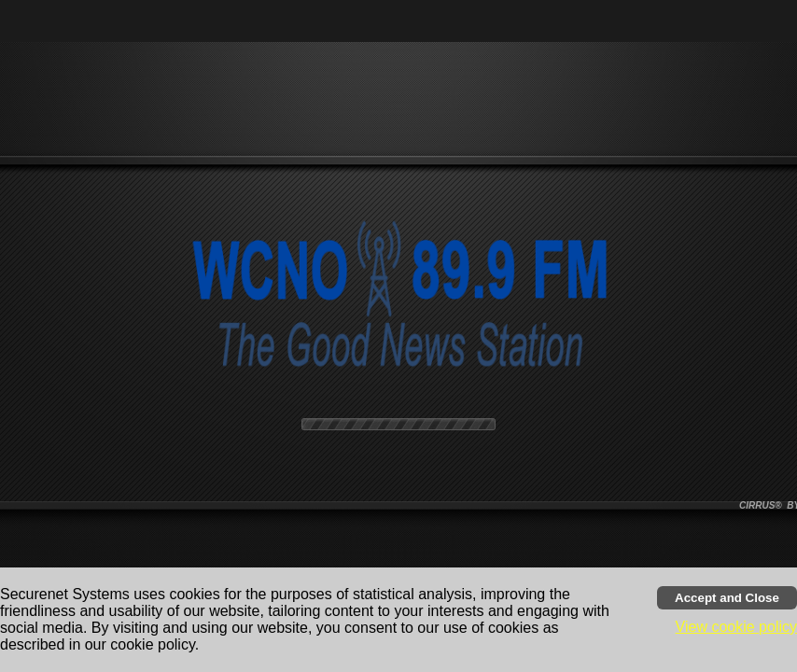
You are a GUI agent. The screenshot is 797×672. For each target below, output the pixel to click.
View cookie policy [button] (736, 627)
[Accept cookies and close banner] (727, 598)
